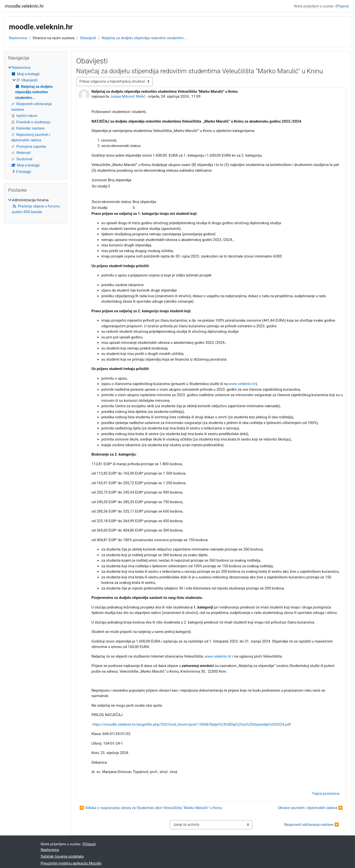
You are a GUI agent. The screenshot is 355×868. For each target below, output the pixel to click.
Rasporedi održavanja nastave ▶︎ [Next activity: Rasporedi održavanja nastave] (312, 825)
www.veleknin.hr (242, 384)
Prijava (342, 6)
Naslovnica (18, 38)
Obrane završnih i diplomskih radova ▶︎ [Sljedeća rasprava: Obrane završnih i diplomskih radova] (310, 808)
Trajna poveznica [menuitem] (326, 794)
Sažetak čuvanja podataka (62, 856)
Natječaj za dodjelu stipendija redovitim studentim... (144, 38)
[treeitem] (35, 120)
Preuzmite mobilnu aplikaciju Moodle (71, 863)
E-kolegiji (24, 172)
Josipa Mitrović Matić (128, 96)
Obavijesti (88, 38)
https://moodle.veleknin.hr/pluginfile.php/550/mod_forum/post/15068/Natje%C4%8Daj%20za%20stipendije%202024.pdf (192, 724)
